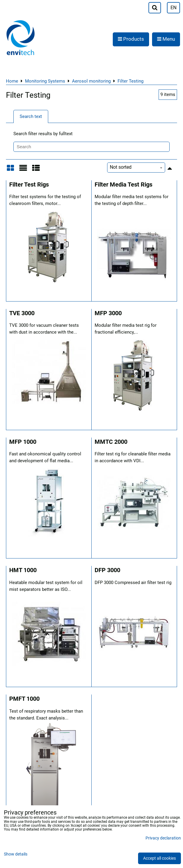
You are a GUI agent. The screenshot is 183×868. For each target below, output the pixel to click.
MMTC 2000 (111, 442)
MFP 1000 (23, 442)
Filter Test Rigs (29, 185)
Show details (16, 854)
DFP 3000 (107, 570)
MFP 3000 (108, 313)
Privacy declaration (163, 838)
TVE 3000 (22, 313)
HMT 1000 (23, 570)
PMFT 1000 (24, 699)
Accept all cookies (159, 858)
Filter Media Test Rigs (123, 185)
